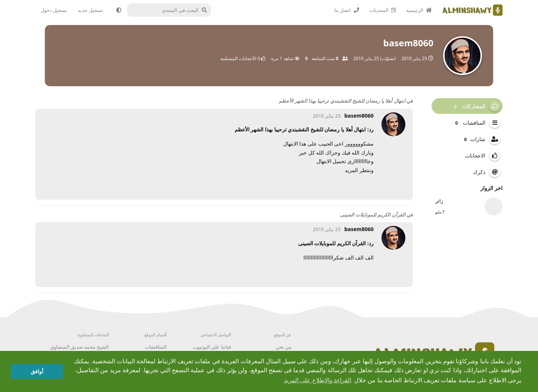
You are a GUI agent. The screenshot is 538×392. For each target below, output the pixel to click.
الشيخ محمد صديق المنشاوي (79, 347)
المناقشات (156, 347)
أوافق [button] (37, 371)
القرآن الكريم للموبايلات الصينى (372, 215)
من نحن (284, 347)
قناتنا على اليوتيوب (212, 347)
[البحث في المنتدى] (172, 10)
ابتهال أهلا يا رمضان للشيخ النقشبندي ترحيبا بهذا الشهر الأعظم (342, 101)
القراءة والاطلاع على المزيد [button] (318, 380)
